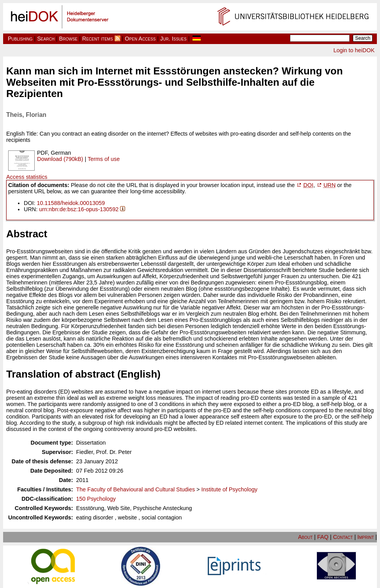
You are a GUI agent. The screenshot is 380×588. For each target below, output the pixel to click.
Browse (68, 39)
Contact (343, 537)
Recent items (98, 39)
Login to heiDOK (354, 50)
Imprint (366, 537)
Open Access (140, 39)
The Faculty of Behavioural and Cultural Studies (135, 489)
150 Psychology (96, 499)
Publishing (20, 39)
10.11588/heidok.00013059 (71, 203)
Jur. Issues (173, 39)
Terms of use (104, 159)
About (305, 537)
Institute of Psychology (230, 489)
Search (46, 39)
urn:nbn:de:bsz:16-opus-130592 (79, 209)
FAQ (323, 537)
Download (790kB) (60, 159)
